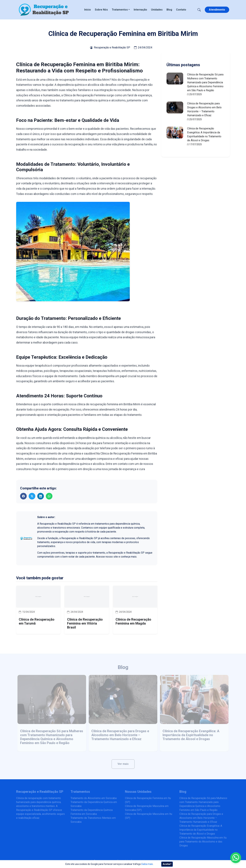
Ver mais (123, 764)
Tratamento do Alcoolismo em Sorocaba (94, 798)
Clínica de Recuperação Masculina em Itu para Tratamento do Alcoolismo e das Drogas (203, 842)
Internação (140, 10)
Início (88, 10)
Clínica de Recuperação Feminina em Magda (133, 621)
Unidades (157, 10)
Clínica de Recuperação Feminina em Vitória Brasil (85, 623)
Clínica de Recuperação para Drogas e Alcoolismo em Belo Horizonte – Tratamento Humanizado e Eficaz (120, 735)
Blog (169, 10)
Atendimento (217, 10)
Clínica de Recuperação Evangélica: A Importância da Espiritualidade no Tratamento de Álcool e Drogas (191, 735)
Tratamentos (120, 10)
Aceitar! (167, 864)
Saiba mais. (147, 864)
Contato (181, 10)
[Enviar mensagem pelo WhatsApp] (236, 858)
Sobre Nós (101, 10)
